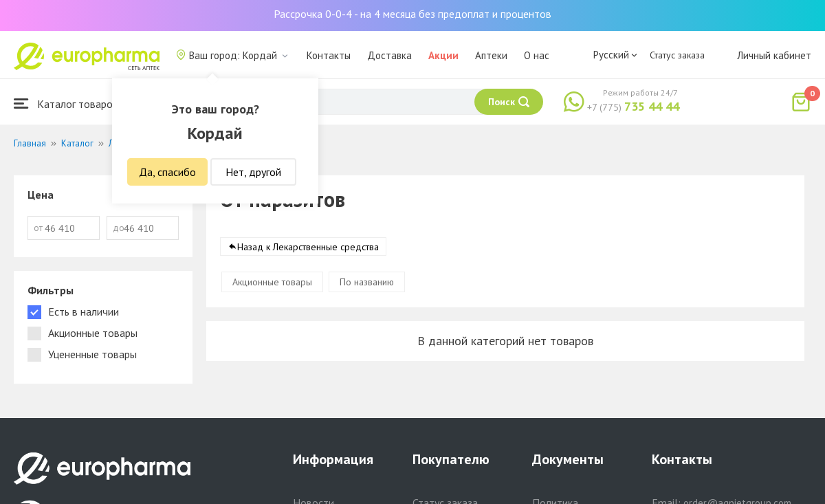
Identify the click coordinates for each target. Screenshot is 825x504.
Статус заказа (677, 55)
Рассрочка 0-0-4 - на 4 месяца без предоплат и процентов (412, 14)
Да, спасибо (167, 172)
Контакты (329, 55)
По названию (367, 282)
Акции (443, 55)
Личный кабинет (774, 55)
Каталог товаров (66, 103)
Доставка (389, 55)
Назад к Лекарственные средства (308, 247)
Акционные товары (272, 282)
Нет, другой (253, 172)
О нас (537, 55)
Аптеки (491, 55)
